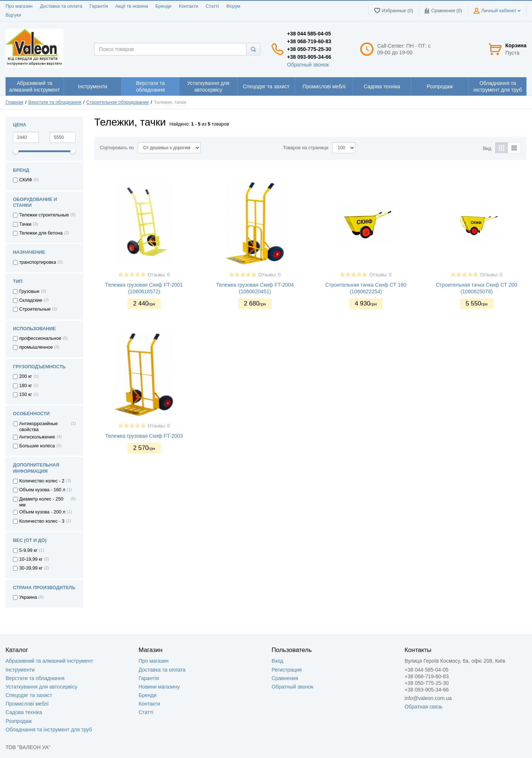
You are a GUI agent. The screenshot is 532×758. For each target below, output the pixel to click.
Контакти (188, 6)
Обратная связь (424, 707)
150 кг (26, 395)
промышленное (36, 347)
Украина (28, 597)
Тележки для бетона (41, 233)
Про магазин (19, 6)
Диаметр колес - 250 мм (41, 502)
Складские (31, 300)
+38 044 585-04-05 (309, 34)
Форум (233, 6)
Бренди (163, 6)
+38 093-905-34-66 (309, 57)
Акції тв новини (132, 6)
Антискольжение (37, 437)
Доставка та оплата (61, 6)
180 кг (26, 386)
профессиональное (40, 338)
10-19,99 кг (31, 559)
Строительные (35, 309)
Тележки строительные (44, 215)
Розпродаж (19, 721)
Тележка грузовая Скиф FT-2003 (144, 436)
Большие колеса (37, 446)
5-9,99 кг (28, 550)
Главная (14, 102)
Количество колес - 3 (42, 521)
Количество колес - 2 (42, 481)
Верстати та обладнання (55, 102)
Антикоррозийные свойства (39, 427)
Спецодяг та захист (29, 695)
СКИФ (26, 180)
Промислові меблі (27, 704)
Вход (277, 661)
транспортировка (38, 262)
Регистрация (287, 670)
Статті (212, 6)
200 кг (26, 376)
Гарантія (98, 6)
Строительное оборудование (118, 102)
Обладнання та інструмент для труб (49, 730)
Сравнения (285, 678)
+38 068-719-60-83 (309, 41)
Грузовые (29, 291)
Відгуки (13, 15)
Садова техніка (24, 712)
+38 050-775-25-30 (309, 49)
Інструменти (20, 670)
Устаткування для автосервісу (41, 687)
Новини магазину (159, 687)
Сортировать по (117, 148)
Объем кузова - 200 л (42, 512)
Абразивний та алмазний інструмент (49, 661)
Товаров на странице (306, 148)
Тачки (25, 224)
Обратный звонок (308, 65)
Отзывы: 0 (158, 275)
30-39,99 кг (31, 568)
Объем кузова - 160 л (42, 490)
